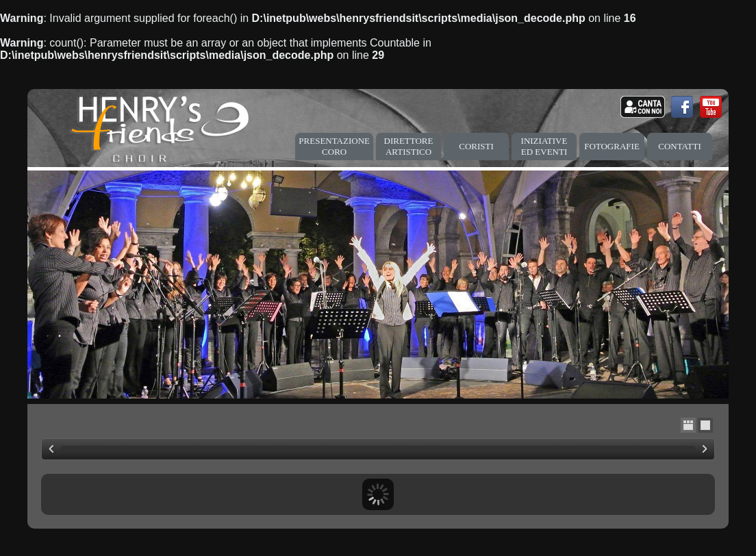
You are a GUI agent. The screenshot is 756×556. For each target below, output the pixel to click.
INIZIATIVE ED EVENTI (544, 146)
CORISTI (476, 146)
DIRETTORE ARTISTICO (409, 146)
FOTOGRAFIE (612, 146)
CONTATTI (680, 146)
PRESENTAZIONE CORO (334, 146)
